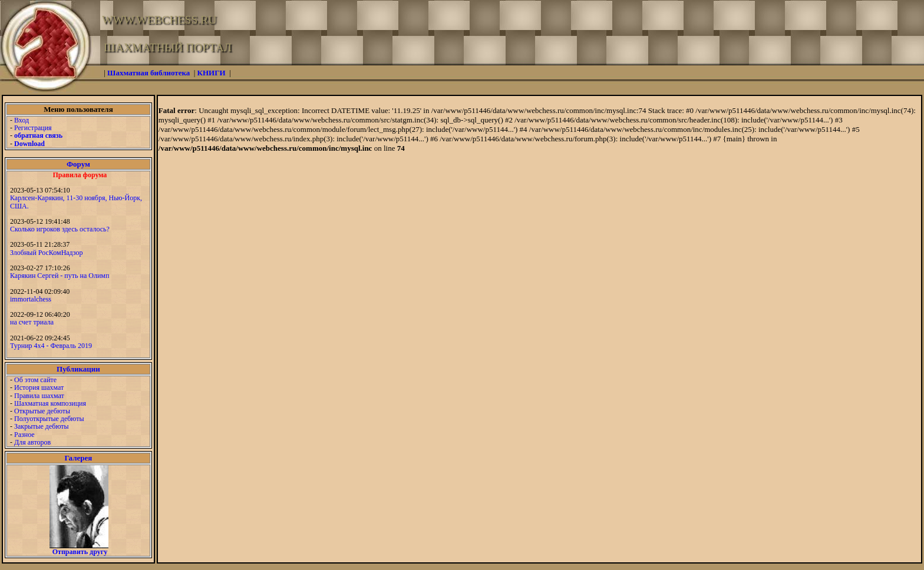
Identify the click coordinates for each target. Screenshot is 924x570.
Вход (22, 120)
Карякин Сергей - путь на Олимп (60, 276)
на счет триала (32, 322)
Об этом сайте (35, 380)
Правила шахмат (39, 396)
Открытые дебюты (42, 411)
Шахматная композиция (50, 403)
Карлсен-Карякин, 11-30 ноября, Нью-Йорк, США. (76, 202)
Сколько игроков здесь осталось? (60, 229)
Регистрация (33, 128)
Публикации (78, 369)
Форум (78, 164)
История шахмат (39, 387)
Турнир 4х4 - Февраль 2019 (51, 346)
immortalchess (31, 299)
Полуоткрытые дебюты (49, 419)
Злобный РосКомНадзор (47, 253)
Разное (24, 435)
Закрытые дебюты (42, 426)
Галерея (78, 458)
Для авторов (32, 442)
